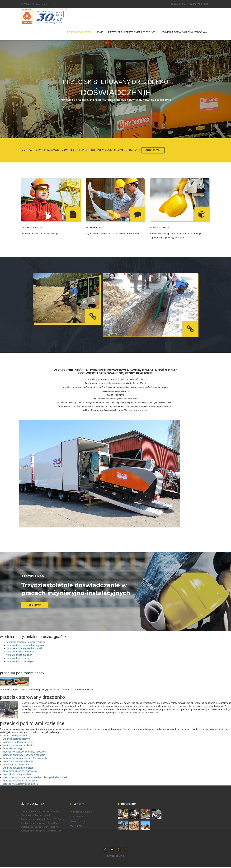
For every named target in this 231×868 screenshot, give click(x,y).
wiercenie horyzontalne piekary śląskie (26, 643)
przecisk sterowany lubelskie (17, 775)
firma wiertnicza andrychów (20, 652)
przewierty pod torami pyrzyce (18, 743)
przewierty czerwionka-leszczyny (131, 32)
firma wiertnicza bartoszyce (20, 662)
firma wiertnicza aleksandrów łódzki (24, 649)
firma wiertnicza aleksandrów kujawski (26, 646)
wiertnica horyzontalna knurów (18, 762)
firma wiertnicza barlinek (19, 659)
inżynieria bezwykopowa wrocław (184, 32)
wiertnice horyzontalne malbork (19, 769)
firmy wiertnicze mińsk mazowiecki (20, 772)
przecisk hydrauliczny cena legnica (20, 785)
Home (100, 32)
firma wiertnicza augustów (19, 656)
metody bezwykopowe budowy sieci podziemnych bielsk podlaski (35, 778)
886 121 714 (153, 150)
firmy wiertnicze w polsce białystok (20, 781)
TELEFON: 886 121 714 (79, 32)
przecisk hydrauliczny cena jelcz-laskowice (24, 753)
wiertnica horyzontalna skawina (19, 746)
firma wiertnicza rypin (14, 749)
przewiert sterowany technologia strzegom (24, 756)
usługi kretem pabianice (15, 736)
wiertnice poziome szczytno (17, 740)
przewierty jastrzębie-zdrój (16, 765)
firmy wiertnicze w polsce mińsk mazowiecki (25, 759)
